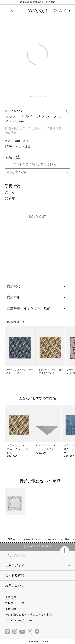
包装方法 (12, 157)
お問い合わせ (15, 585)
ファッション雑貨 (61, 539)
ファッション (23, 539)
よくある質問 (15, 575)
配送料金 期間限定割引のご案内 (38, 2)
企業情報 (11, 597)
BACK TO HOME (39, 546)
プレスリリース (15, 603)
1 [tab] (30, 97)
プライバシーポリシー (19, 620)
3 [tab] (38, 97)
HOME (9, 539)
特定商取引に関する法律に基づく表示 (28, 615)
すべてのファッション (42, 539)
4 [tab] (41, 97)
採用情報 (11, 609)
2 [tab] (34, 97)
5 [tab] (45, 97)
